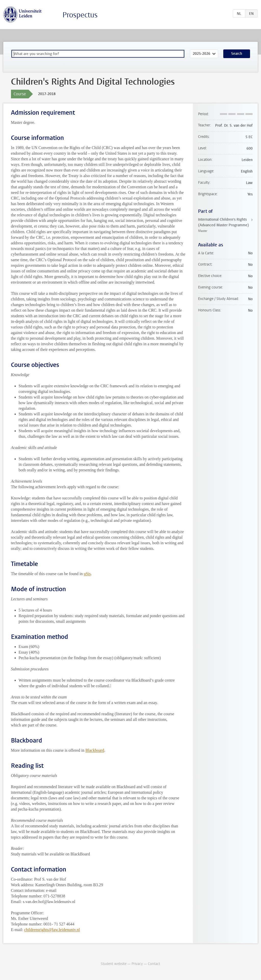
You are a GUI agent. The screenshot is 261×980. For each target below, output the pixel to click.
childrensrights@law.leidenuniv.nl (52, 930)
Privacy (137, 964)
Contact (154, 964)
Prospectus (80, 15)
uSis (87, 574)
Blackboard (95, 750)
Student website (114, 964)
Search (237, 54)
